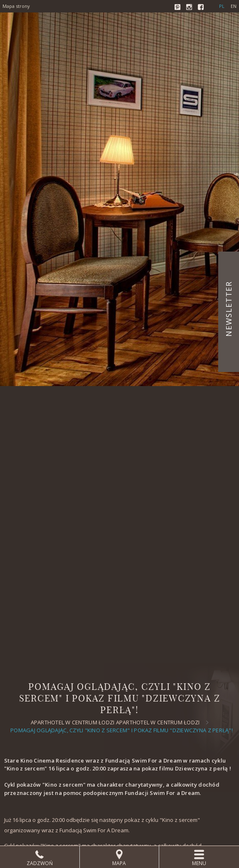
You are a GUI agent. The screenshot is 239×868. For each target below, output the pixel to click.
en (234, 6)
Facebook (202, 8)
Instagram (190, 8)
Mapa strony (16, 6)
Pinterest (178, 8)
